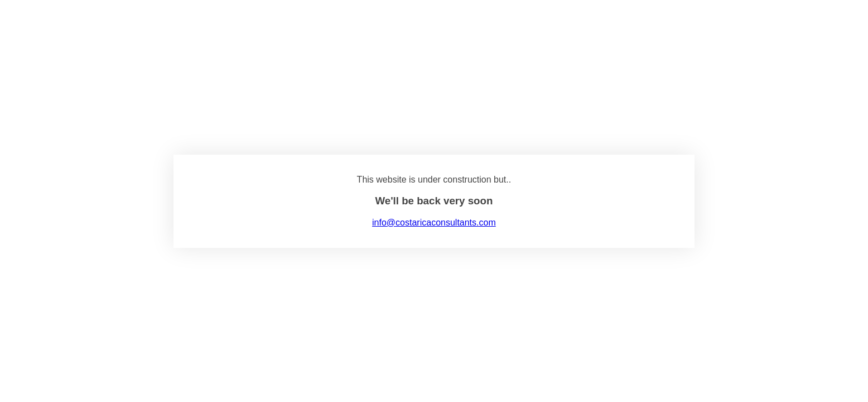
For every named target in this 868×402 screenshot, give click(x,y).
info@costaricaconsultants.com (434, 222)
